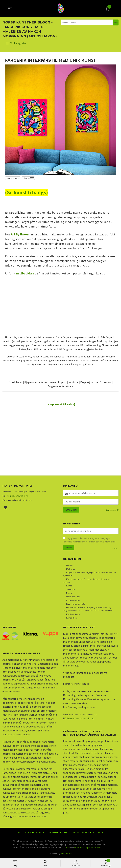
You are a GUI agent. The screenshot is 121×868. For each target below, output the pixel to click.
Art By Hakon (20, 234)
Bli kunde (71, 569)
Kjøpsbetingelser (35, 833)
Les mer (115, 548)
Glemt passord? (112, 510)
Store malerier (73, 597)
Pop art (70, 593)
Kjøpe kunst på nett (76, 604)
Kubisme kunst (73, 614)
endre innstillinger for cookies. (88, 848)
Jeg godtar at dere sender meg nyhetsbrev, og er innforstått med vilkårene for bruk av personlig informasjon (89, 540)
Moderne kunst (73, 601)
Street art (71, 590)
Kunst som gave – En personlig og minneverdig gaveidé (87, 581)
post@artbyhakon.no (19, 496)
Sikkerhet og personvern (64, 833)
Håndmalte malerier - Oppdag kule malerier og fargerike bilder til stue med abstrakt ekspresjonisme (88, 609)
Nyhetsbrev (88, 833)
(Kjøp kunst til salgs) (61, 404)
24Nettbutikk (66, 854)
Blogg (102, 833)
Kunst (69, 586)
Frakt (18, 833)
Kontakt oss (72, 618)
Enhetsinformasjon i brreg (79, 719)
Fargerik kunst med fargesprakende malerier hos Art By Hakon (90, 574)
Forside (70, 566)
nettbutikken (25, 273)
